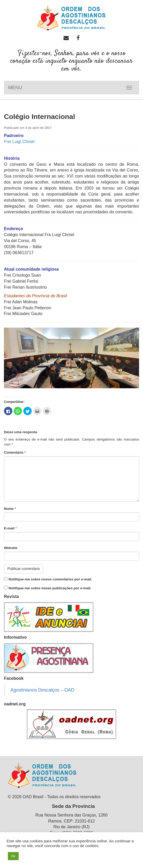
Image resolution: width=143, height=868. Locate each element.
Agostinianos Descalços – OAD (42, 690)
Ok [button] (13, 856)
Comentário (15, 452)
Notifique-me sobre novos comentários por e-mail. (50, 579)
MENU (15, 88)
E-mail (10, 528)
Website (11, 548)
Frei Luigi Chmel (19, 142)
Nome (10, 509)
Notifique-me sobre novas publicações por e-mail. (50, 588)
